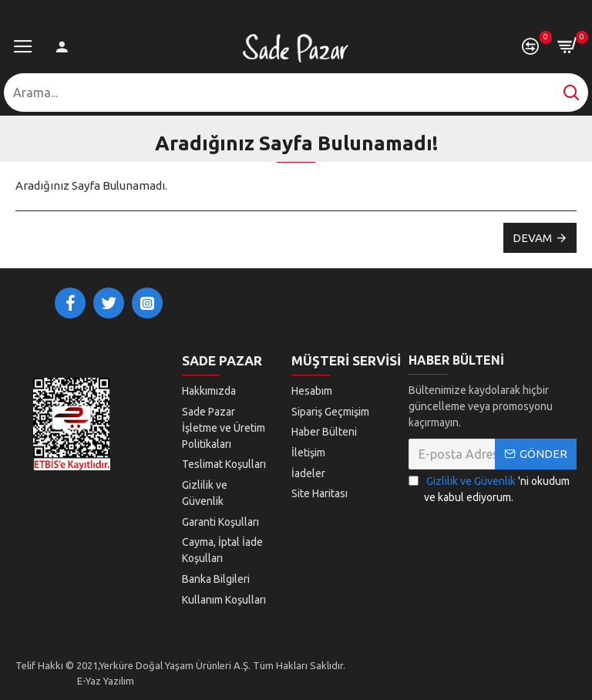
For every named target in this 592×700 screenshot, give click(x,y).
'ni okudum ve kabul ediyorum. (489, 488)
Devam (532, 238)
